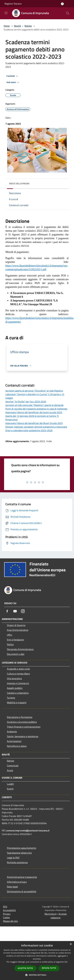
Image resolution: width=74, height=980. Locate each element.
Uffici (10, 635)
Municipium (51, 914)
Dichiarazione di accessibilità (22, 891)
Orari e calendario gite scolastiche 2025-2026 (29, 430)
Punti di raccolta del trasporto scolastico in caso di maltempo (36, 409)
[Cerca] (68, 13)
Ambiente (12, 732)
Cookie (6, 917)
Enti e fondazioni (15, 640)
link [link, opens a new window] (66, 962)
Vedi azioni (13, 82)
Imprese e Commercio (18, 683)
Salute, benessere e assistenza (23, 736)
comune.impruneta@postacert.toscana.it (28, 830)
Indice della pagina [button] (19, 183)
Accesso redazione (59, 916)
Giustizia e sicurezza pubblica (22, 722)
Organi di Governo (16, 625)
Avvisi (10, 770)
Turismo (11, 698)
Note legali (12, 887)
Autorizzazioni (14, 741)
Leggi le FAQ (13, 858)
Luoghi (10, 784)
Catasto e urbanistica (18, 693)
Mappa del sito (10, 921)
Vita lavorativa (14, 678)
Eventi (10, 789)
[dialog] (37, 961)
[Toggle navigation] (6, 13)
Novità (17, 26)
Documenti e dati (16, 654)
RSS (5, 907)
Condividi (13, 76)
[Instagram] (23, 611)
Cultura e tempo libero (18, 674)
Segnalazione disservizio (19, 853)
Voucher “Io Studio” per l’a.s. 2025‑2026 (26, 401)
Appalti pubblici (15, 688)
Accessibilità (9, 910)
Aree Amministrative (18, 630)
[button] (37, 975)
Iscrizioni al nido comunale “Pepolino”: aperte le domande (34, 405)
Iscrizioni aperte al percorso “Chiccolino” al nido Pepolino (34, 391)
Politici (10, 644)
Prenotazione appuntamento (22, 848)
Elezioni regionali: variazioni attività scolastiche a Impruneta (36, 427)
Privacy (7, 914)
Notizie (28, 26)
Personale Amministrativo (20, 649)
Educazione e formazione (20, 717)
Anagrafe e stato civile (18, 669)
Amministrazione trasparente (22, 877)
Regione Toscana (13, 4)
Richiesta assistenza (17, 862)
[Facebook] (7, 611)
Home (7, 26)
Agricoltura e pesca (17, 746)
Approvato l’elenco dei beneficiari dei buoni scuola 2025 (34, 412)
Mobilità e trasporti (17, 702)
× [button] (71, 944)
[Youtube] (15, 611)
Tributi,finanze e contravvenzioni (24, 727)
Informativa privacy (17, 882)
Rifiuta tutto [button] (49, 968)
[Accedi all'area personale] (62, 4)
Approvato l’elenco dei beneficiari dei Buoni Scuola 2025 (34, 423)
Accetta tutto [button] (25, 968)
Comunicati (13, 765)
